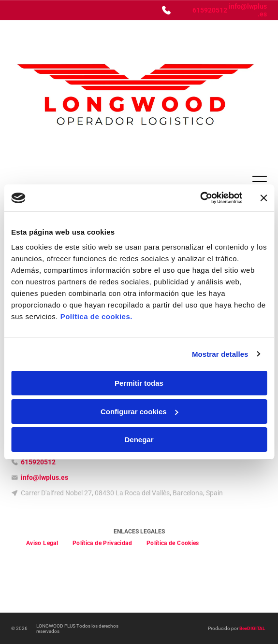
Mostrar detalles (220, 354)
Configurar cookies (139, 412)
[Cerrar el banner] (263, 198)
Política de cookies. (96, 316)
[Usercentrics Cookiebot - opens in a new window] (200, 198)
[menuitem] (42, 543)
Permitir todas (139, 383)
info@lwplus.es (44, 477)
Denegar (139, 440)
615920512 (210, 10)
